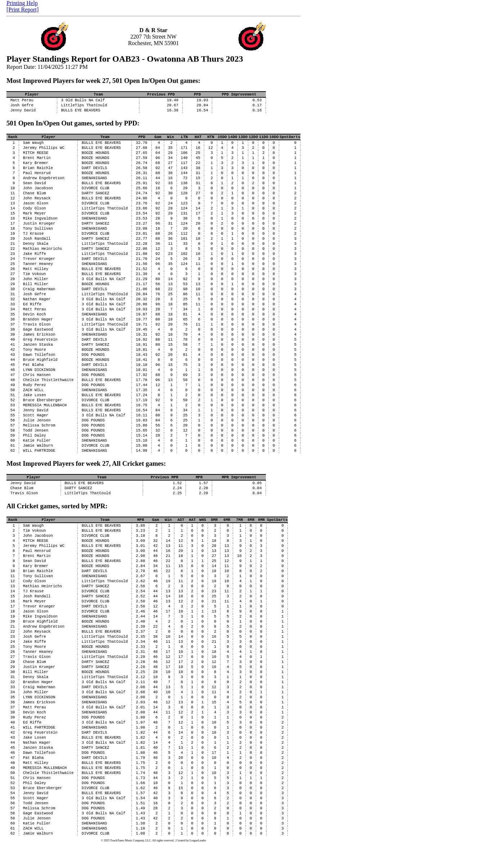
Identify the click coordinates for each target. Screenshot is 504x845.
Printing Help (22, 3)
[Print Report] (23, 10)
